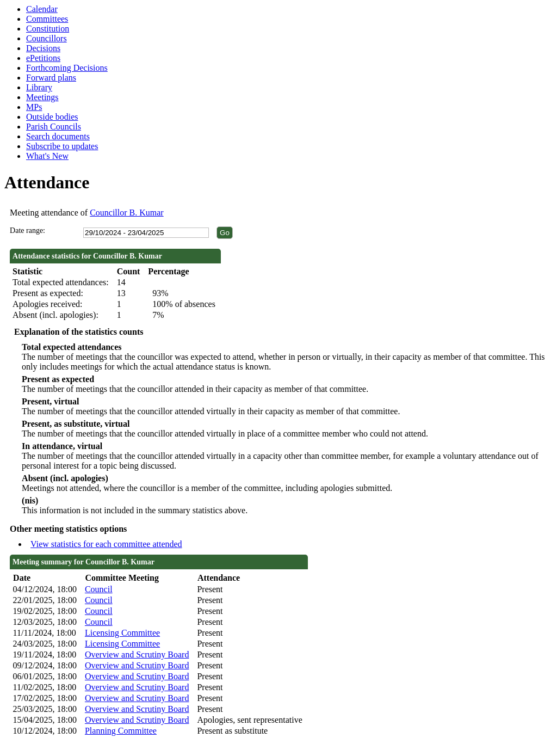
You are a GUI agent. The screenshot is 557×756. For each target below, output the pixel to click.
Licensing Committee (122, 633)
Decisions (43, 48)
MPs (34, 107)
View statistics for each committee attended (106, 544)
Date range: (27, 231)
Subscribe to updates (62, 146)
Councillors (47, 38)
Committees (47, 19)
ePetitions (43, 58)
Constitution (48, 29)
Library (39, 87)
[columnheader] (46, 578)
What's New (47, 156)
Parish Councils (54, 127)
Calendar (42, 9)
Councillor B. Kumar (127, 213)
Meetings (42, 97)
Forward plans (51, 78)
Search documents (58, 136)
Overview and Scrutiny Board (137, 654)
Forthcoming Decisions (67, 68)
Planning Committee (121, 731)
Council (99, 589)
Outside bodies (52, 117)
